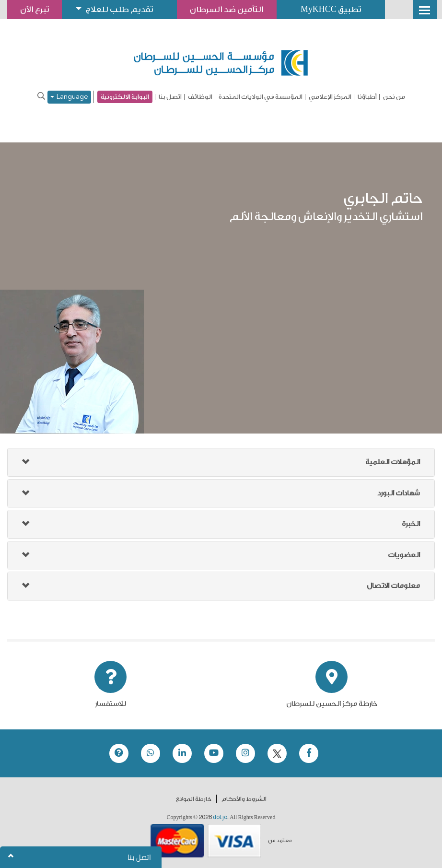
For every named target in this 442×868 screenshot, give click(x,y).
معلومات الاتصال (393, 586)
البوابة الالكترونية (125, 97)
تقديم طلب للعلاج (119, 9)
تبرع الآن (35, 9)
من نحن (394, 97)
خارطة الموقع (194, 799)
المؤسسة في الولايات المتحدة (261, 97)
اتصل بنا (170, 97)
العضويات (404, 555)
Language (69, 97)
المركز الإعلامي (330, 97)
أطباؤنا (367, 97)
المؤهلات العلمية (393, 462)
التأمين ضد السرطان (227, 9)
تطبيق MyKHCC (331, 9)
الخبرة (411, 524)
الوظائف (200, 97)
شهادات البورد (399, 493)
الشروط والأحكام (244, 799)
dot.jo (220, 817)
